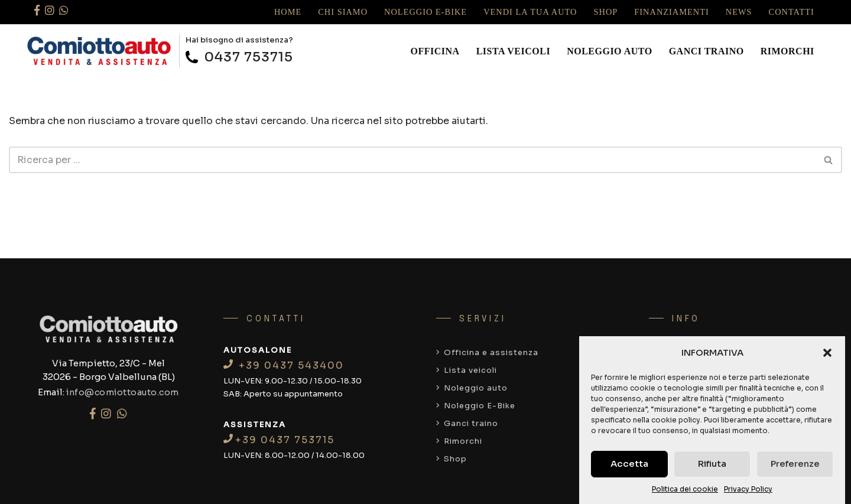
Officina (435, 51)
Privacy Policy (748, 489)
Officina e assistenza (487, 352)
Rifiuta (712, 464)
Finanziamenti (672, 12)
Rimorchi (787, 51)
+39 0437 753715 (279, 440)
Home (288, 12)
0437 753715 (239, 57)
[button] (827, 353)
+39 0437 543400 (284, 365)
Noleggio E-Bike (425, 12)
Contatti (792, 12)
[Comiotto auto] (99, 51)
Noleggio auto (609, 51)
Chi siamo (343, 12)
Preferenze (795, 464)
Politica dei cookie (685, 489)
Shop (606, 12)
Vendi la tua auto (530, 12)
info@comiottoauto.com (123, 392)
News (739, 12)
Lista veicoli (514, 51)
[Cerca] (412, 160)
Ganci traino (707, 51)
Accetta (629, 464)
